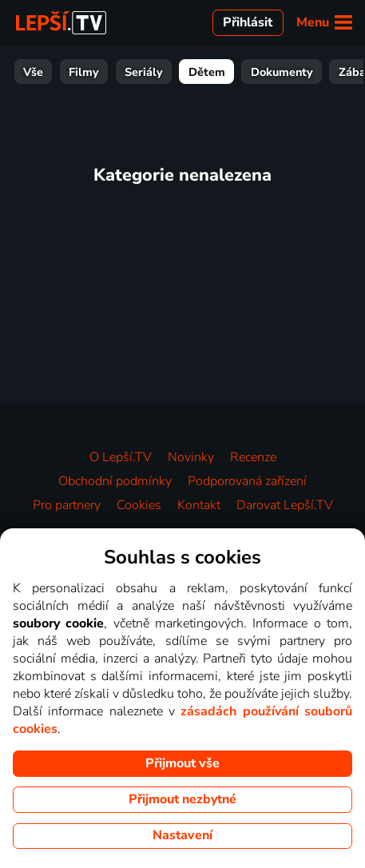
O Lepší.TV (121, 457)
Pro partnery (67, 505)
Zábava (335, 72)
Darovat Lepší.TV (285, 505)
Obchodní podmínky (115, 481)
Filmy (61, 72)
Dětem (184, 72)
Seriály (121, 72)
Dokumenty (259, 72)
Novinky (191, 457)
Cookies (139, 505)
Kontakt (199, 505)
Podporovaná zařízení (247, 481)
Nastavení (182, 835)
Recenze (253, 457)
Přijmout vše (182, 763)
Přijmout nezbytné (182, 799)
